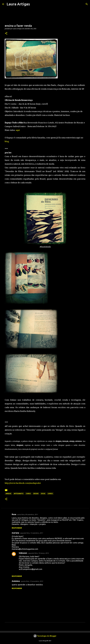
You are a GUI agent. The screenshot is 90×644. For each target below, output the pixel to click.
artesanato (19, 494)
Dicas (43, 494)
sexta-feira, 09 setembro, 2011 (27, 514)
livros (50, 494)
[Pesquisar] (33, 4)
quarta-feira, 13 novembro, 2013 (32, 581)
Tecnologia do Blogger (45, 636)
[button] (6, 33)
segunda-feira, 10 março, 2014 (38, 553)
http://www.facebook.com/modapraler (23, 483)
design (36, 494)
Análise (8, 494)
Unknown (23, 553)
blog (7, 141)
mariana (15, 533)
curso (28, 494)
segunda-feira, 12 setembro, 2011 (31, 533)
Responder (17, 528)
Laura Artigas (18, 4)
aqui (18, 130)
